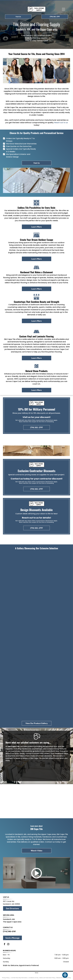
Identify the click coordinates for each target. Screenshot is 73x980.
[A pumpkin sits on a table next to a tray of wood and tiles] (20, 669)
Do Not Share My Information (19, 978)
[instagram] (8, 944)
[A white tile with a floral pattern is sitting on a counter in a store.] (20, 635)
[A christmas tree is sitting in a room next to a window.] (53, 569)
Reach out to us (61, 123)
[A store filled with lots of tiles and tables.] (53, 602)
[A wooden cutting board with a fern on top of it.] (53, 669)
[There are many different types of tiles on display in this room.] (20, 602)
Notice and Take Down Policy (47, 978)
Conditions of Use (34, 978)
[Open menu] (63, 9)
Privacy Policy (6, 978)
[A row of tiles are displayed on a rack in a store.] (53, 635)
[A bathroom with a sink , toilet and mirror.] (20, 702)
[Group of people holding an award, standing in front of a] (20, 569)
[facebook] (5, 944)
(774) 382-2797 (9, 931)
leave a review (22, 758)
